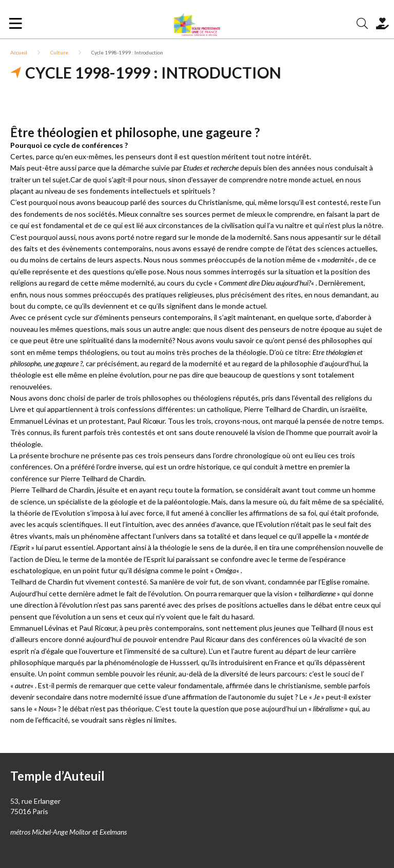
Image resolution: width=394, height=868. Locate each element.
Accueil (19, 52)
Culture (59, 52)
